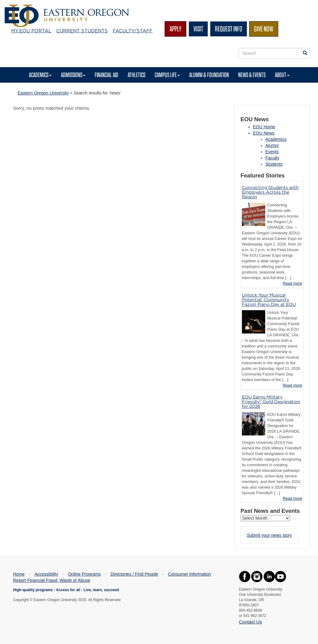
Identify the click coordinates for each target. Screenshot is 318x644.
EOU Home (264, 127)
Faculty (273, 158)
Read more (293, 283)
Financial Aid (107, 75)
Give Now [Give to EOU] (264, 29)
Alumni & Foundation (209, 75)
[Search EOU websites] (305, 53)
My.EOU (31, 31)
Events (272, 152)
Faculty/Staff (133, 31)
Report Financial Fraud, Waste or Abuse (52, 580)
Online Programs (84, 574)
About (282, 75)
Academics (40, 75)
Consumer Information (190, 574)
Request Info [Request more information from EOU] (229, 29)
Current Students (82, 31)
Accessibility (46, 574)
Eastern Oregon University (43, 93)
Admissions (73, 75)
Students (274, 164)
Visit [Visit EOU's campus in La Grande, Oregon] (198, 29)
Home (19, 574)
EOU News (264, 133)
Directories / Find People (134, 574)
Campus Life (167, 75)
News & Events (252, 75)
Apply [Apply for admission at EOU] (175, 29)
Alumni (272, 145)
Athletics (136, 75)
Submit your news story (270, 535)
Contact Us (251, 622)
